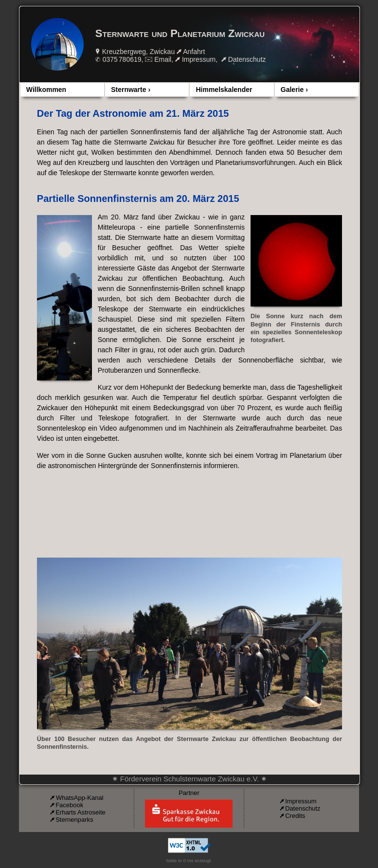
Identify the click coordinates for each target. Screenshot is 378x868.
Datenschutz (247, 59)
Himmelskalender (224, 90)
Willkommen (46, 90)
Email (163, 59)
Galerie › (294, 90)
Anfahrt (194, 52)
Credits (295, 816)
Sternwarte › (131, 90)
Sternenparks (74, 820)
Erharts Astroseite (81, 812)
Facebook (69, 805)
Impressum (199, 59)
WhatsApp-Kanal (80, 798)
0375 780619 (122, 59)
